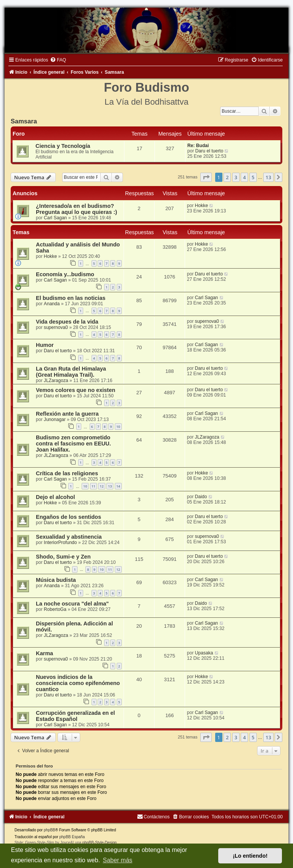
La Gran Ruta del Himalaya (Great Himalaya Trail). (71, 372)
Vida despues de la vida (67, 322)
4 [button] (244, 177)
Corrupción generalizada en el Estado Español (75, 716)
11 (93, 486)
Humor (45, 345)
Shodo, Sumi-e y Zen (63, 557)
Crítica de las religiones (67, 473)
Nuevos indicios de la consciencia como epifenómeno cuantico (78, 683)
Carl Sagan (56, 218)
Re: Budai (198, 146)
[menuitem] (58, 60)
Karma (44, 653)
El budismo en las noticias (71, 298)
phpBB (50, 830)
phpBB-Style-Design (100, 843)
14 (118, 486)
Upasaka (204, 653)
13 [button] (268, 177)
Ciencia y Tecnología (63, 146)
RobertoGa (55, 609)
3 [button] (236, 177)
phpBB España (72, 837)
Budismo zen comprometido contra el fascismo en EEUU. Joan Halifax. (73, 444)
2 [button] (227, 177)
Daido (201, 497)
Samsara (24, 121)
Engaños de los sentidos (68, 517)
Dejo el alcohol (55, 497)
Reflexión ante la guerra (67, 414)
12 (101, 486)
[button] (206, 177)
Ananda (52, 304)
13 (110, 486)
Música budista (56, 580)
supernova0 (56, 327)
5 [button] (253, 177)
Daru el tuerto (209, 151)
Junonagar (55, 419)
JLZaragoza (56, 381)
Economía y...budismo (65, 274)
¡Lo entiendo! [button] (250, 856)
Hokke (201, 206)
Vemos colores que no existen (76, 390)
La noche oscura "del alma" (72, 604)
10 (118, 427)
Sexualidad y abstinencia (69, 537)
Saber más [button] (117, 860)
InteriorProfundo (60, 542)
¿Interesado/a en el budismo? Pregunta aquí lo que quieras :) (76, 209)
